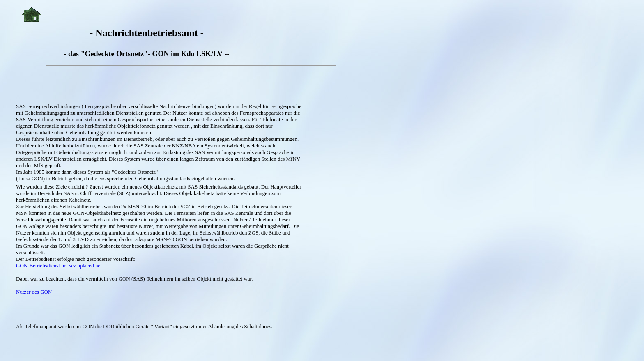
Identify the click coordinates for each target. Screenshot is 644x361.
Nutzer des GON (34, 292)
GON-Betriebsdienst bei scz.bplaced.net (59, 266)
